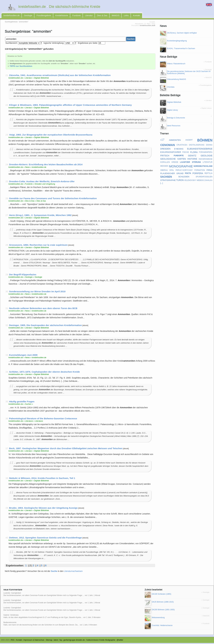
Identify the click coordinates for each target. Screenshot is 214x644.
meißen (164, 167)
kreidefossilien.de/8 (147, 26)
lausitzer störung (190, 163)
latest (56, 641)
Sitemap (49, 641)
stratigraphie (168, 181)
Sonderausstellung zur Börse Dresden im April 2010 (37, 292)
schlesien (184, 177)
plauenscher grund (172, 174)
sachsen (166, 177)
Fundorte (77, 16)
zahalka (208, 181)
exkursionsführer (171, 153)
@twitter (120, 641)
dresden (165, 149)
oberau (164, 171)
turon (180, 181)
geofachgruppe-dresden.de (74, 641)
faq (61, 641)
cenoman (168, 146)
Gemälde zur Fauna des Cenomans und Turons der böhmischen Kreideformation (53, 199)
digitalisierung (197, 146)
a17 (162, 141)
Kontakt (136, 16)
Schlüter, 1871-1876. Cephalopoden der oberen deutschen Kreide (44, 373)
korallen (165, 163)
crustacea (182, 146)
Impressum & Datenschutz (34, 641)
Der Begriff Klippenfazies (23, 276)
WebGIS (116, 16)
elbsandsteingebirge (200, 149)
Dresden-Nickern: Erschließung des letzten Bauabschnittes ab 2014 (46, 165)
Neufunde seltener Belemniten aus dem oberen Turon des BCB (43, 309)
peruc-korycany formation (190, 171)
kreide (175, 163)
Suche (54, 572)
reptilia (208, 174)
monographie (181, 167)
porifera (198, 174)
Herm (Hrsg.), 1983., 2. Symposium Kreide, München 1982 (40, 216)
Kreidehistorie (62, 16)
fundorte (179, 156)
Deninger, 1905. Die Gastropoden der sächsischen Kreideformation (45, 326)
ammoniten (175, 141)
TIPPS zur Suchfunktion (21, 67)
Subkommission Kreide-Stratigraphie (101, 641)
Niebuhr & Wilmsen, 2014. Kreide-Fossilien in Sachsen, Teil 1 (42, 479)
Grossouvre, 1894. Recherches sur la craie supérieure (38, 246)
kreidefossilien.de (12, 16)
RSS (13, 641)
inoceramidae (206, 160)
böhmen (205, 141)
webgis (200, 181)
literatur (208, 163)
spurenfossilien (204, 177)
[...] (162, 184)
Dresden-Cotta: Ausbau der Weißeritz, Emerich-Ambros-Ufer (42, 182)
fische (186, 153)
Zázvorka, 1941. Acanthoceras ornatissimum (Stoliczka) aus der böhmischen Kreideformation (60, 76)
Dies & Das (102, 16)
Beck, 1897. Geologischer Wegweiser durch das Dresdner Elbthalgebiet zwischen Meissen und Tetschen (66, 449)
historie (192, 160)
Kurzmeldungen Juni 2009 (23, 356)
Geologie (28, 16)
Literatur (89, 16)
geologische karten (173, 160)
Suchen (131, 40)
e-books (179, 149)
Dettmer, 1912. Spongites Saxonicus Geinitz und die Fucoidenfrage (45, 539)
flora (194, 153)
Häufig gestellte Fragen (22, 403)
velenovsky (190, 181)
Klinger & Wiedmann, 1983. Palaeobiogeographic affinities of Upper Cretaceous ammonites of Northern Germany (70, 106)
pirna (210, 171)
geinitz (192, 156)
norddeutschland (203, 167)
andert (189, 141)
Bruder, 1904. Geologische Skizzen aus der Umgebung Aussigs (43, 509)
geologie (206, 156)
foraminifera (206, 153)
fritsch (165, 156)
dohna (209, 146)
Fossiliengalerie (44, 16)
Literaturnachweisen (73, 572)
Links (126, 16)
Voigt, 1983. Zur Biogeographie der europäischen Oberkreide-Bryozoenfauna (51, 136)
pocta (188, 174)
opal (172, 171)
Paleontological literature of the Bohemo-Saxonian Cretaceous (43, 419)
